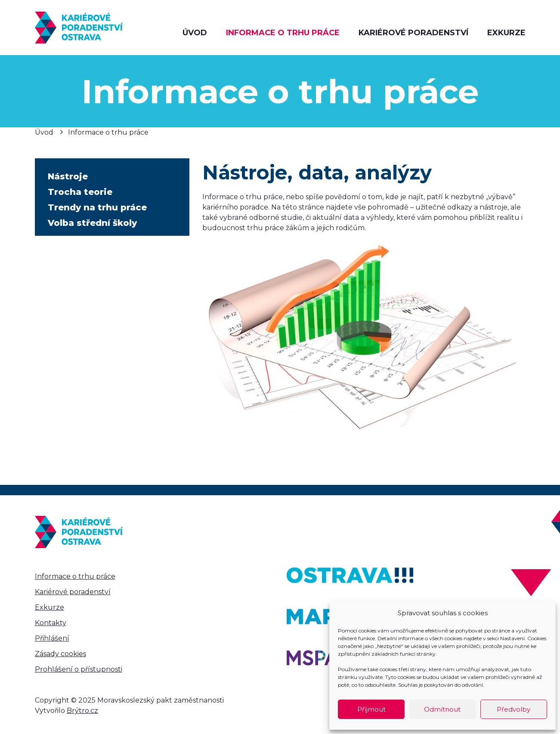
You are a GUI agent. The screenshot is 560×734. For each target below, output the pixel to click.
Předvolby (514, 709)
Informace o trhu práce (283, 33)
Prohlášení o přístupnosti (79, 669)
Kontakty (51, 623)
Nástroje (68, 176)
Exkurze (506, 33)
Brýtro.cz (82, 711)
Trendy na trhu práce (97, 207)
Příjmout (371, 709)
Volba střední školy (92, 223)
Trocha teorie (80, 192)
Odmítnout (442, 709)
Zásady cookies (60, 654)
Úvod (195, 33)
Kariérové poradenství (413, 33)
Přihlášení (52, 638)
